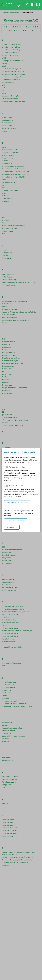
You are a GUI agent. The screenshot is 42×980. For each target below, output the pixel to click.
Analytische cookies (17, 486)
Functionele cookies (17, 467)
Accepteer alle (12, 527)
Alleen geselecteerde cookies (17, 503)
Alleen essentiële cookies (16, 521)
